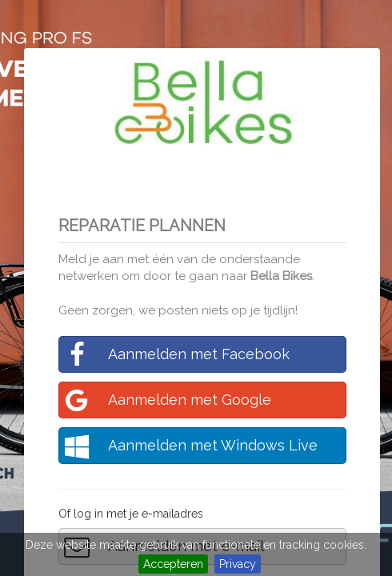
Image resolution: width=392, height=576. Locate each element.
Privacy (238, 564)
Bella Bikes (281, 276)
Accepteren (173, 564)
